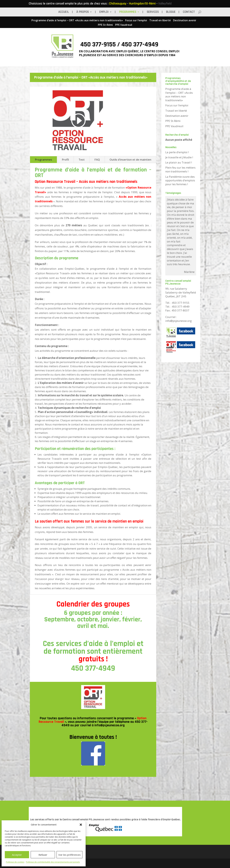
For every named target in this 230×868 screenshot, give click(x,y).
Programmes (128, 12)
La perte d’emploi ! (177, 152)
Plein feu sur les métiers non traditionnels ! (180, 169)
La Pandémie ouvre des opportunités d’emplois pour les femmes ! (180, 180)
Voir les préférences (69, 855)
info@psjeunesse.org (109, 725)
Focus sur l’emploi (136, 21)
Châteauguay (118, 4)
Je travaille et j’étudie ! (179, 157)
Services (153, 12)
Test (82, 160)
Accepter (17, 855)
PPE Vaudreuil (124, 25)
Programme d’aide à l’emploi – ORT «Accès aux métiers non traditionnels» (77, 21)
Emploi (104, 12)
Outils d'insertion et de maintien (130, 160)
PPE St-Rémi (105, 25)
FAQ (97, 160)
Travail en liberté (160, 21)
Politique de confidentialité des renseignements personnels (53, 862)
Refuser (43, 855)
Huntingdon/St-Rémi (142, 4)
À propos (83, 12)
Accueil (64, 12)
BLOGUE (171, 12)
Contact (189, 12)
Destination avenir (185, 21)
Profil (65, 160)
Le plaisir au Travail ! (179, 162)
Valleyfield (165, 4)
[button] (81, 825)
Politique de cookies (15, 862)
